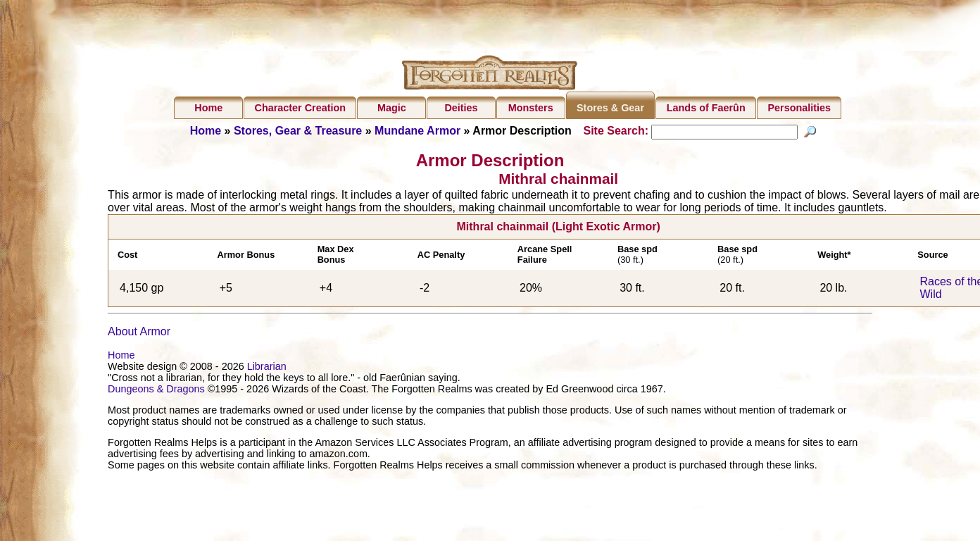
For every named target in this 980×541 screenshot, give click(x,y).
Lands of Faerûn (706, 108)
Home (208, 108)
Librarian (267, 380)
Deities (461, 108)
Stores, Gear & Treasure (298, 131)
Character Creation (301, 108)
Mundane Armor (417, 131)
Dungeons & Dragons (156, 403)
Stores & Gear (610, 108)
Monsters (531, 108)
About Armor (139, 346)
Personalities (799, 108)
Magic (392, 108)
